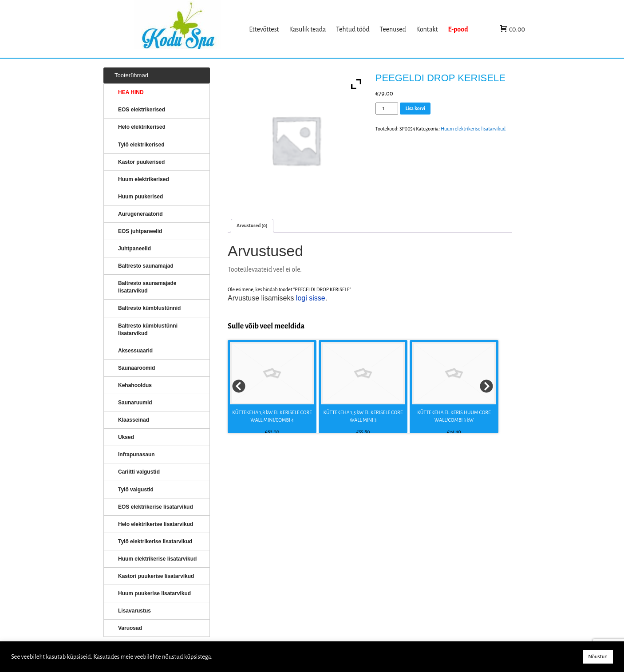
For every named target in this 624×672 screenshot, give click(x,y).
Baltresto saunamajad (146, 266)
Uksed (126, 437)
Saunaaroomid (136, 368)
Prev (239, 387)
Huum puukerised (140, 197)
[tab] (252, 226)
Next (487, 387)
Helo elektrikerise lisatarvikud (156, 524)
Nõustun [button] (598, 657)
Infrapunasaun (136, 455)
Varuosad (130, 628)
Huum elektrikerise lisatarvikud (473, 129)
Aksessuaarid (135, 351)
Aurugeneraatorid (140, 214)
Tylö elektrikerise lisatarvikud (155, 542)
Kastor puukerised (141, 162)
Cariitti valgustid (139, 472)
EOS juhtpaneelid (140, 231)
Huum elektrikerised (144, 179)
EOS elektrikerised (142, 110)
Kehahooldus (135, 385)
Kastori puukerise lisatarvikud (156, 576)
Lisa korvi (415, 108)
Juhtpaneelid (134, 249)
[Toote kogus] (387, 109)
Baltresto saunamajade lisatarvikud (147, 287)
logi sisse (311, 298)
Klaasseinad (134, 420)
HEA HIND (131, 92)
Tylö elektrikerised (141, 145)
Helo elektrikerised (142, 127)
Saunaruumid (135, 403)
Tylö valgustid (136, 490)
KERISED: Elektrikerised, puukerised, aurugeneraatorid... (189, 29)
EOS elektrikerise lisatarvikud (156, 507)
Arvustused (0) (252, 225)
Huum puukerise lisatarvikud (154, 593)
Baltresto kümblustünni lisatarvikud (148, 330)
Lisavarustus (134, 611)
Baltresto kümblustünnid (149, 308)
